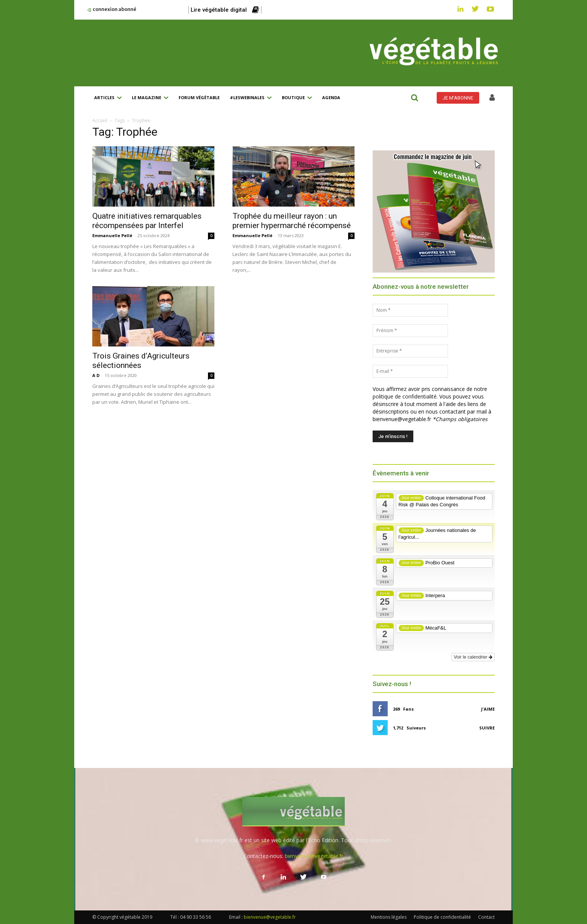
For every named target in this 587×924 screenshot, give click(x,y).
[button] (414, 98)
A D (96, 375)
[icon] (492, 98)
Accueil (100, 120)
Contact (486, 917)
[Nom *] (410, 310)
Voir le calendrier (473, 657)
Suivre (487, 728)
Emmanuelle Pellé (112, 235)
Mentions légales (389, 917)
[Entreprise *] (410, 351)
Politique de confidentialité (442, 917)
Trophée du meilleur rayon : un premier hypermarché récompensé (292, 221)
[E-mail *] (410, 371)
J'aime (488, 709)
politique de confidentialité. (405, 396)
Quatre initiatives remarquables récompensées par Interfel (147, 221)
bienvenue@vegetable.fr (314, 856)
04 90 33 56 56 (196, 917)
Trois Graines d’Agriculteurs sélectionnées (141, 361)
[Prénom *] (410, 331)
